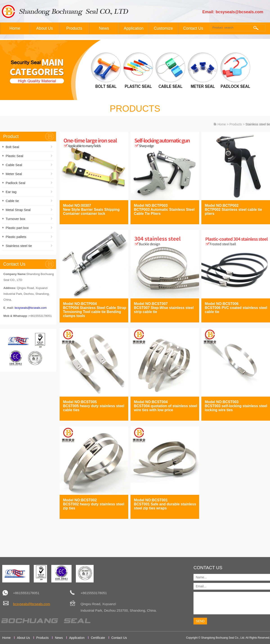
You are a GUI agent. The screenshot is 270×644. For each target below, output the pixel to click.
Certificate (98, 638)
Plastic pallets (16, 237)
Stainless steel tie (19, 246)
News (104, 28)
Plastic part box (17, 228)
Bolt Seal (12, 147)
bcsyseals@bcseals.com (31, 308)
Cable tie (12, 201)
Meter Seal (14, 174)
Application (134, 28)
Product (11, 136)
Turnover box (16, 219)
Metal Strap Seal (18, 210)
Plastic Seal (14, 156)
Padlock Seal (16, 183)
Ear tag (11, 192)
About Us (45, 28)
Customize (163, 28)
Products (74, 28)
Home (15, 28)
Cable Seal (14, 165)
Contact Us (193, 28)
